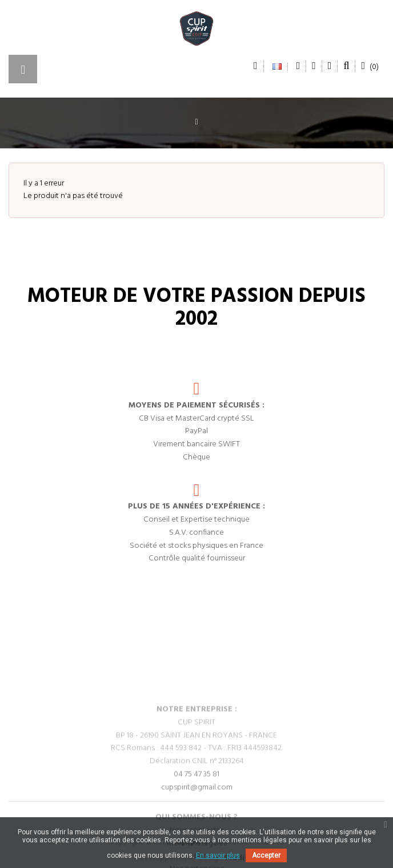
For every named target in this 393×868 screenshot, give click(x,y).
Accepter (266, 855)
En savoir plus (218, 855)
